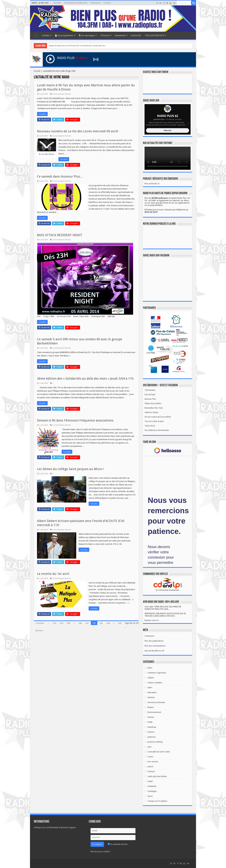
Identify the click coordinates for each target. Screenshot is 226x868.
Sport (150, 796)
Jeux (150, 747)
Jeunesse (152, 737)
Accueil (36, 35)
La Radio (46, 35)
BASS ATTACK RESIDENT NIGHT (60, 235)
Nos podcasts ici (152, 184)
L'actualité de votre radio (159, 752)
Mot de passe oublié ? (101, 852)
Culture (151, 678)
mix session (153, 762)
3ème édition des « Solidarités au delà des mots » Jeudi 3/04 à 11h (85, 379)
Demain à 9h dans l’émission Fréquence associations (75, 420)
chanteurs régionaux (157, 673)
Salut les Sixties (151, 412)
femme (151, 717)
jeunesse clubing (155, 742)
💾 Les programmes (64, 35)
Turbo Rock (150, 426)
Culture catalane (155, 683)
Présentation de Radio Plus (76, 3)
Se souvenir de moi (118, 844)
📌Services (105, 35)
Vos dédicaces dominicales (157, 430)
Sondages (152, 791)
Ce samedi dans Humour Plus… (60, 176)
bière (150, 668)
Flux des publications (154, 641)
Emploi (151, 707)
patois (150, 766)
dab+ (150, 688)
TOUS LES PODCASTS (154, 35)
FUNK (150, 722)
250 (120, 623)
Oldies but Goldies (153, 403)
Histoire (151, 732)
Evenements (120, 35)
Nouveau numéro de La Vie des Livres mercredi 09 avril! (78, 131)
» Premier (40, 623)
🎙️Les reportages (86, 35)
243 (101, 623)
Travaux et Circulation (157, 801)
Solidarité (152, 786)
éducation (152, 692)
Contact (107, 3)
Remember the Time (154, 408)
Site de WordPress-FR (154, 651)
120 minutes (150, 390)
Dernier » (40, 630)
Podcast (151, 771)
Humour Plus (150, 399)
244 (108, 623)
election (151, 697)
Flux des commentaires (155, 646)
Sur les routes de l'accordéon (158, 417)
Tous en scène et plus (154, 421)
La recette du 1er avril (53, 574)
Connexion (149, 636)
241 (87, 623)
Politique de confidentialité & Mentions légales (55, 827)
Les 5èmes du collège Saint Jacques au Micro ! (70, 469)
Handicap (152, 727)
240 (80, 623)
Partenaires (96, 3)
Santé (150, 781)
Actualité (57, 3)
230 (68, 623)
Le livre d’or (136, 35)
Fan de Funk (150, 395)
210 (54, 623)
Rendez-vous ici (152, 620)
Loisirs (150, 757)
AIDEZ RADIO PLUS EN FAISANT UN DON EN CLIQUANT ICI (77, 46)
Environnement (154, 712)
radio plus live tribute (157, 776)
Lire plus (42, 114)
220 (61, 623)
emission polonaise (156, 702)
